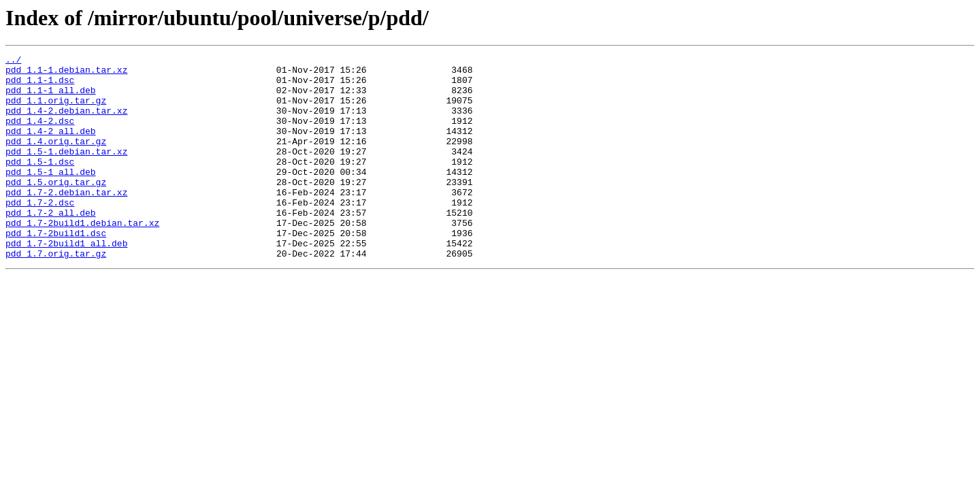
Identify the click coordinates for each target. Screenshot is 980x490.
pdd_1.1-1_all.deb (51, 98)
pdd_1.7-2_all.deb (51, 245)
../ (13, 61)
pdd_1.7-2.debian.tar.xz (66, 220)
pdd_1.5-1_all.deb (51, 196)
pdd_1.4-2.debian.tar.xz (66, 122)
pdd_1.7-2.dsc (40, 233)
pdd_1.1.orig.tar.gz (56, 110)
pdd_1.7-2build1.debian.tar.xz (82, 257)
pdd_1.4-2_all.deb (51, 147)
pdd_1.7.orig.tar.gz (56, 294)
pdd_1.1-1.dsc (40, 86)
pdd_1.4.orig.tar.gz (56, 159)
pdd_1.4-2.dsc (40, 135)
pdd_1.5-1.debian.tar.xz (66, 171)
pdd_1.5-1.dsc (40, 184)
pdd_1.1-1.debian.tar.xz (66, 73)
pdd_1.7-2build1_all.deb (66, 282)
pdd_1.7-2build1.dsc (56, 269)
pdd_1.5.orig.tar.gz (56, 208)
